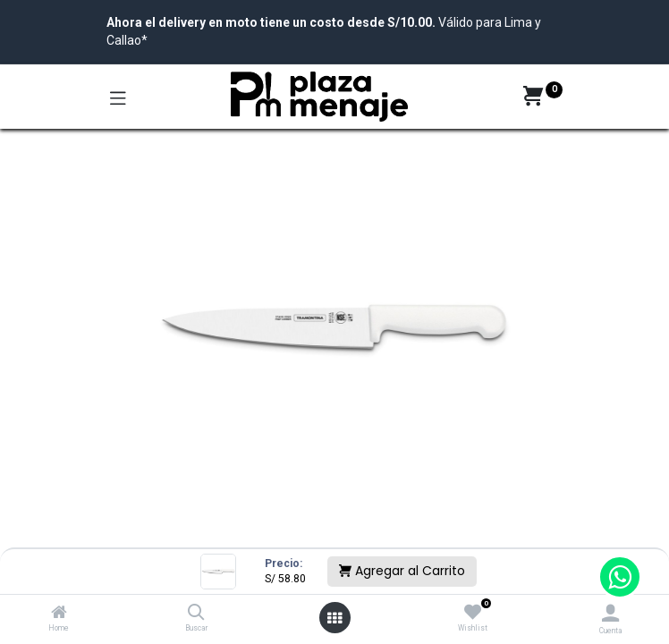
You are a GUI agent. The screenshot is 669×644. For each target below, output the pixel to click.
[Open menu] (334, 618)
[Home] (59, 614)
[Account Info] (610, 613)
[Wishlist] (473, 613)
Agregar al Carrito (402, 571)
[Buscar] (196, 614)
